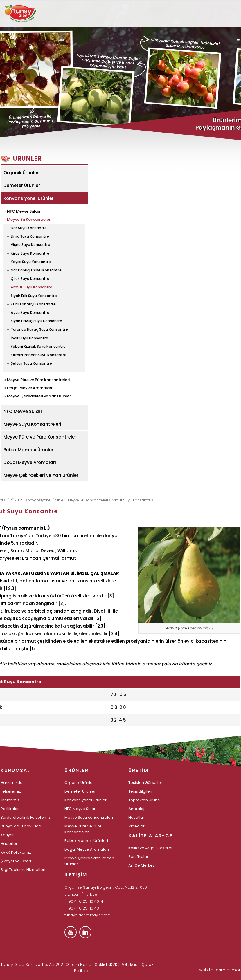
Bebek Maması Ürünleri (29, 450)
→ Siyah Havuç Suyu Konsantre (34, 321)
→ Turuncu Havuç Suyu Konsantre (37, 329)
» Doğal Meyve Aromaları (28, 387)
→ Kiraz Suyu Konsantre (28, 253)
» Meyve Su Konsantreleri (28, 219)
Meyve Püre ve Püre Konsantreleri (41, 437)
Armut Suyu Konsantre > (132, 500)
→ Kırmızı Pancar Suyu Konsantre (36, 355)
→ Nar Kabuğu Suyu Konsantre (34, 270)
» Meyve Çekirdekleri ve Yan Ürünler (38, 396)
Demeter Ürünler (22, 185)
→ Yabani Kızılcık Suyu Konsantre (36, 347)
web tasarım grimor (220, 970)
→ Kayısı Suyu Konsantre (29, 262)
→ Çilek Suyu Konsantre (28, 279)
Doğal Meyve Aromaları (30, 462)
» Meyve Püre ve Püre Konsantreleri (37, 379)
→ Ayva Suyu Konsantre (28, 313)
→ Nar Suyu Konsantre (27, 228)
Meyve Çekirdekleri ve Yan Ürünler (41, 475)
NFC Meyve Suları (23, 411)
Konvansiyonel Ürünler (29, 198)
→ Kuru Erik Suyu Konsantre (31, 304)
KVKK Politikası (124, 965)
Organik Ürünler (21, 173)
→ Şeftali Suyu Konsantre (29, 363)
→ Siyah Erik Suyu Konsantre (32, 296)
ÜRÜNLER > (16, 500)
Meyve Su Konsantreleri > (90, 500)
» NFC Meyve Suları (22, 211)
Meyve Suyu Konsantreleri (32, 424)
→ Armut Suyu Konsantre (29, 287)
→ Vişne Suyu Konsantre (28, 245)
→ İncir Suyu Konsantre (27, 338)
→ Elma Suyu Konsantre (28, 236)
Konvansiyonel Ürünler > (47, 500)
